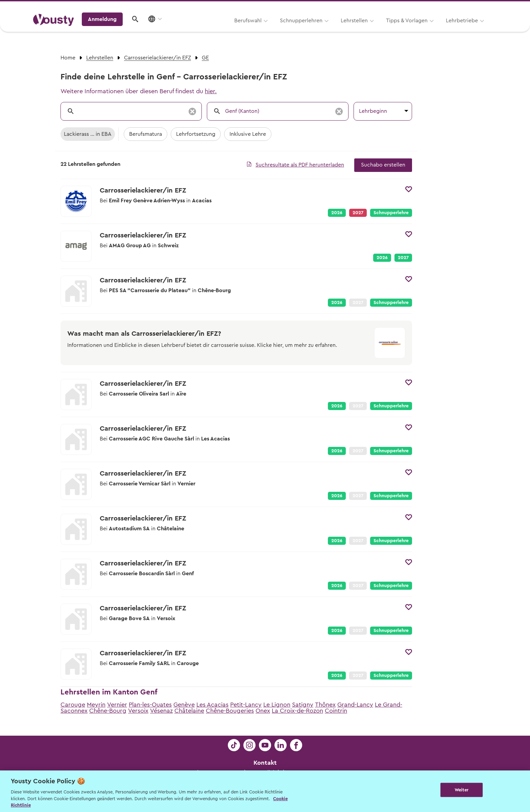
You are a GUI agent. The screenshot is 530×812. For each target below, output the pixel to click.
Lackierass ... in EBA (88, 134)
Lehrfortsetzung (196, 134)
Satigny (303, 705)
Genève (184, 705)
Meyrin (96, 705)
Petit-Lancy (246, 705)
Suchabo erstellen (383, 165)
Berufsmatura (146, 134)
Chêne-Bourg (108, 711)
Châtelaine (189, 711)
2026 (337, 213)
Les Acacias (212, 705)
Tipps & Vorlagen (321, 29)
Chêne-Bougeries (230, 711)
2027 (403, 258)
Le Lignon (277, 705)
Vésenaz (161, 711)
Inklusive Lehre (248, 134)
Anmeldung (438, 29)
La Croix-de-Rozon (297, 711)
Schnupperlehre (391, 213)
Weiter (462, 791)
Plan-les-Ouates (150, 705)
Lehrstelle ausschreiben (468, 7)
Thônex (325, 705)
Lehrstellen (268, 29)
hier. (211, 91)
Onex (263, 711)
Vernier (117, 705)
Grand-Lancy (355, 705)
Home (68, 58)
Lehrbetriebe (376, 29)
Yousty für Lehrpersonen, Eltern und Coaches (371, 7)
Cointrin (336, 711)
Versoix (138, 711)
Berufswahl (162, 29)
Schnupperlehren (215, 29)
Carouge (73, 705)
